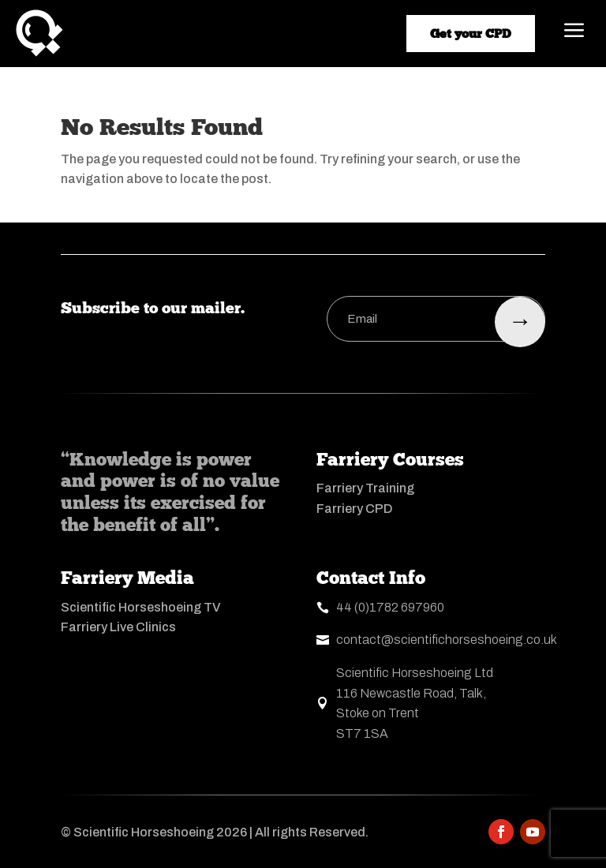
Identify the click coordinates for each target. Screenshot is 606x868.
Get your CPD (471, 34)
